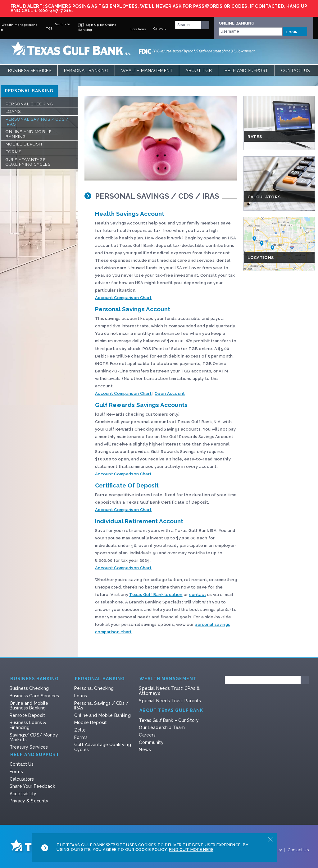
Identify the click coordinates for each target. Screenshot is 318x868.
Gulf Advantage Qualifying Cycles (28, 162)
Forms (14, 152)
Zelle (80, 730)
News (145, 750)
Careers (147, 735)
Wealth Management (147, 71)
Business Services (30, 71)
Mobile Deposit (24, 144)
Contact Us (295, 71)
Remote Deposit (27, 715)
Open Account (170, 393)
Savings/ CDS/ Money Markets (34, 737)
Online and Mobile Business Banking (29, 706)
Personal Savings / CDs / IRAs (37, 122)
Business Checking (29, 688)
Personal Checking (29, 104)
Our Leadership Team (162, 727)
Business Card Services (34, 696)
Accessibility (23, 794)
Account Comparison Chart (123, 298)
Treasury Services (29, 747)
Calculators (22, 779)
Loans (13, 111)
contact (198, 595)
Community (151, 742)
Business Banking (34, 679)
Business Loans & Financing (28, 725)
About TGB (199, 71)
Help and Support (246, 71)
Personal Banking (86, 71)
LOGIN (295, 31)
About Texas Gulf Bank (171, 711)
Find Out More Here (191, 850)
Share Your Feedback (32, 786)
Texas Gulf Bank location (156, 595)
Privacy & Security (29, 801)
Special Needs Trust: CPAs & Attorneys (169, 691)
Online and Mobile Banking (29, 134)
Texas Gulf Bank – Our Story (169, 720)
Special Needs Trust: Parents (170, 701)
